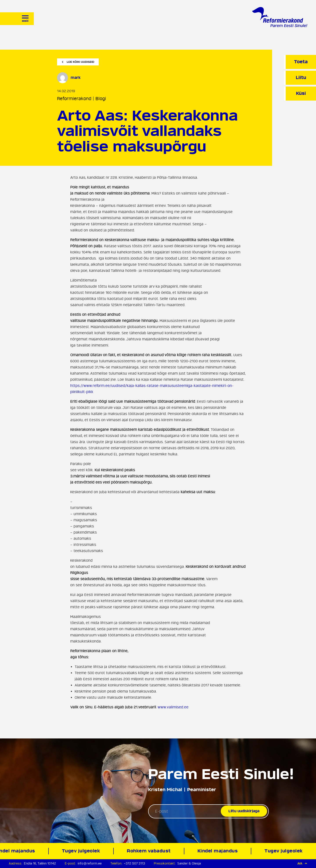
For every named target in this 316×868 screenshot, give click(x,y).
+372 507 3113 (135, 863)
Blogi (101, 99)
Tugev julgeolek (82, 851)
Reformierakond (74, 99)
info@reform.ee (90, 863)
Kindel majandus (218, 851)
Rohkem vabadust (150, 851)
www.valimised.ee (173, 707)
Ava (302, 863)
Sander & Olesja (189, 863)
